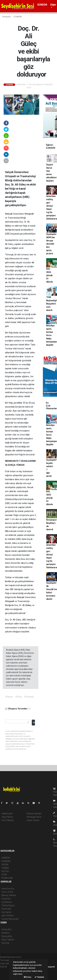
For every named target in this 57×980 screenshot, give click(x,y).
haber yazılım (6, 973)
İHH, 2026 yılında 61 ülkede (50, 275)
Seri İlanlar (6, 912)
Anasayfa (7, 17)
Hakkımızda (7, 814)
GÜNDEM (42, 5)
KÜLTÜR (5, 871)
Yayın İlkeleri (7, 817)
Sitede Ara (6, 929)
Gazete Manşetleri (10, 919)
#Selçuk (9, 697)
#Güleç (19, 697)
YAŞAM (5, 868)
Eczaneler (6, 899)
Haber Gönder (33, 820)
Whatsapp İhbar (34, 817)
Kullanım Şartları (34, 814)
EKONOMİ (6, 861)
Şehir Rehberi (8, 916)
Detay (28, 977)
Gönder (34, 722)
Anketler (5, 933)
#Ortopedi (29, 697)
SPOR (4, 875)
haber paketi (6, 970)
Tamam (39, 977)
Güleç (8, 226)
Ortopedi (29, 214)
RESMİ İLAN (7, 878)
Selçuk (9, 214)
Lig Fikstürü (7, 902)
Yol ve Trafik (7, 892)
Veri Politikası (8, 820)
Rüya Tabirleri (8, 940)
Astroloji (5, 943)
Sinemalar (6, 909)
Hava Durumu (8, 889)
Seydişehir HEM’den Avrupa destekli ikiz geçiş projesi (51, 244)
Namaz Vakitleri (9, 895)
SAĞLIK (5, 865)
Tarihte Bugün (8, 905)
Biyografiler (7, 936)
